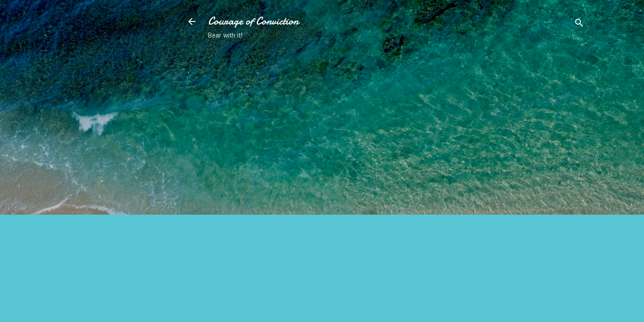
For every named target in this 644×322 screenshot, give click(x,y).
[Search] (579, 24)
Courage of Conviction (253, 21)
